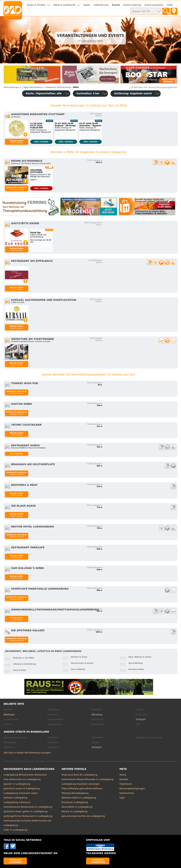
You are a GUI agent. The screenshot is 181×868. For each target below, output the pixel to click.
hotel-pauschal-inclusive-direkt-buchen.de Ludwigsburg (27, 823)
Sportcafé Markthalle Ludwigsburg (40, 589)
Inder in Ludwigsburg (15, 830)
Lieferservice (101, 5)
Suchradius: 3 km (88, 93)
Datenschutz (127, 793)
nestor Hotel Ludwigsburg (33, 527)
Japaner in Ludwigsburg (17, 784)
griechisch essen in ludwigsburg (22, 788)
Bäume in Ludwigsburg (74, 811)
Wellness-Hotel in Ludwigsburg (79, 798)
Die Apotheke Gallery (28, 630)
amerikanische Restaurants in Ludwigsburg (28, 807)
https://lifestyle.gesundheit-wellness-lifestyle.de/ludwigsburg (82, 791)
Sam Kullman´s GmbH (27, 568)
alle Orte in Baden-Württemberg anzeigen (27, 753)
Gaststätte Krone (25, 223)
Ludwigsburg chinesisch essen (21, 793)
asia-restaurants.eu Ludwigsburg (22, 779)
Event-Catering (132, 5)
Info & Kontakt (17, 454)
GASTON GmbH (22, 404)
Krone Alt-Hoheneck (27, 161)
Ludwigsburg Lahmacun (17, 802)
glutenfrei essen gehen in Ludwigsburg (25, 811)
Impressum (126, 784)
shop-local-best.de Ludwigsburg (79, 775)
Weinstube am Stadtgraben (33, 339)
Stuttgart (141, 719)
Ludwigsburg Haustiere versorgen (81, 784)
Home (123, 775)
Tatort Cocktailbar (26, 425)
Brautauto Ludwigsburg (75, 802)
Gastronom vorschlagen (15, 861)
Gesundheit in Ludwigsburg (77, 807)
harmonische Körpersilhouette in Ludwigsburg (87, 779)
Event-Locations (154, 5)
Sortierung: (133, 93)
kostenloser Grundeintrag (98, 861)
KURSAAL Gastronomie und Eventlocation (44, 300)
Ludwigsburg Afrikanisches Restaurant (25, 775)
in (12, 87)
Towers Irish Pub (25, 383)
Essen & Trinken (36, 5)
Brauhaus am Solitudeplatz (33, 464)
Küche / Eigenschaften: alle (44, 93)
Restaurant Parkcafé (28, 547)
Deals (87, 5)
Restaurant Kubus (25, 445)
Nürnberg (97, 715)
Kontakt (124, 779)
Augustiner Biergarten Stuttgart (38, 114)
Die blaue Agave (23, 506)
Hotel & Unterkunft (65, 5)
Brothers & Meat (24, 485)
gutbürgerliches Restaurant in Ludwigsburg (28, 816)
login (122, 798)
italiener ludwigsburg (15, 798)
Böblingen (9, 715)
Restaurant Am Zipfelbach (32, 261)
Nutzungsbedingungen (132, 788)
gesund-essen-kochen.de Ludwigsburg (83, 816)
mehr (170, 5)
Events (116, 5)
